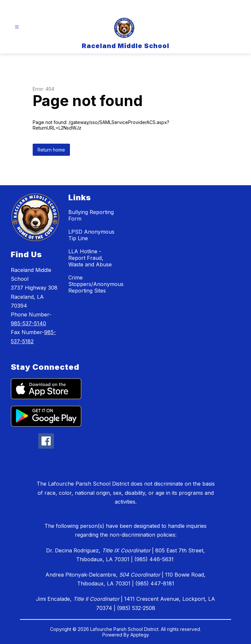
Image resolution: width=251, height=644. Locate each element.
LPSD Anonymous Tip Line (91, 235)
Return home (51, 150)
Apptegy (140, 635)
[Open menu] (17, 27)
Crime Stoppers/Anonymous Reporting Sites (96, 284)
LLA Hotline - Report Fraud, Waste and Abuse (90, 258)
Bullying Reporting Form (91, 215)
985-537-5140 (28, 323)
